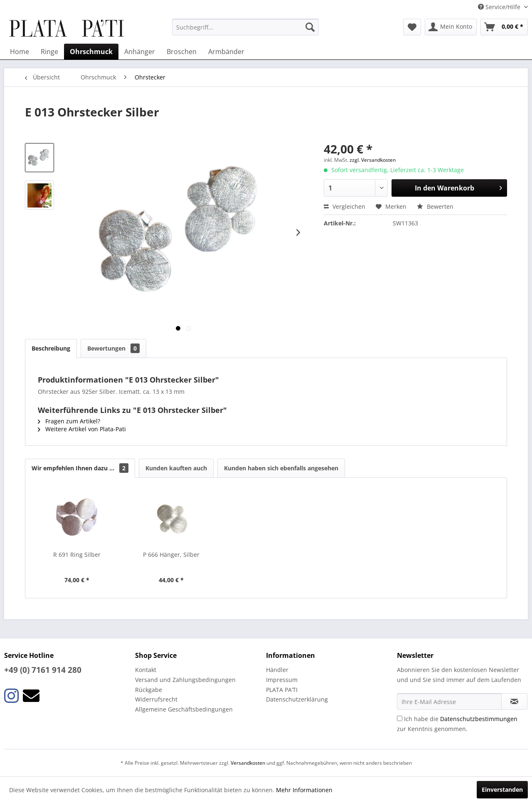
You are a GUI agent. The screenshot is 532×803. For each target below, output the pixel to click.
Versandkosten (248, 763)
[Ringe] (49, 52)
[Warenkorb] (504, 27)
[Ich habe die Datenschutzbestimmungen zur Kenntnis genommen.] (400, 718)
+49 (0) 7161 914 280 (43, 670)
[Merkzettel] (412, 27)
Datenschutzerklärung (297, 699)
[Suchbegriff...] (245, 27)
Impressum (282, 680)
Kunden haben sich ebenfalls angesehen (281, 468)
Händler (277, 670)
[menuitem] (245, 27)
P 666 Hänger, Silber (171, 555)
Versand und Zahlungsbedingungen (185, 680)
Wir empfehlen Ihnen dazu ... (80, 468)
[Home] (20, 52)
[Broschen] (182, 52)
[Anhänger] (140, 52)
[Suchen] (310, 27)
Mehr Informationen (304, 790)
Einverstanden (502, 789)
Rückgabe (149, 690)
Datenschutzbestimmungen (479, 719)
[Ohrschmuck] (91, 52)
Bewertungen (113, 348)
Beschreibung (51, 348)
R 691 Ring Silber (77, 555)
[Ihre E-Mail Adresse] (449, 702)
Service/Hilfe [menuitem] (500, 7)
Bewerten (435, 206)
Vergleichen (345, 206)
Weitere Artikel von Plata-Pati (82, 429)
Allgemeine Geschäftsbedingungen (184, 709)
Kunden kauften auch (176, 468)
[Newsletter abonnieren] (514, 702)
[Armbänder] (226, 52)
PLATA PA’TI (282, 690)
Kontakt (146, 670)
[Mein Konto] (451, 27)
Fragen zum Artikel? (69, 421)
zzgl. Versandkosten (373, 160)
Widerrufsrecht (156, 699)
